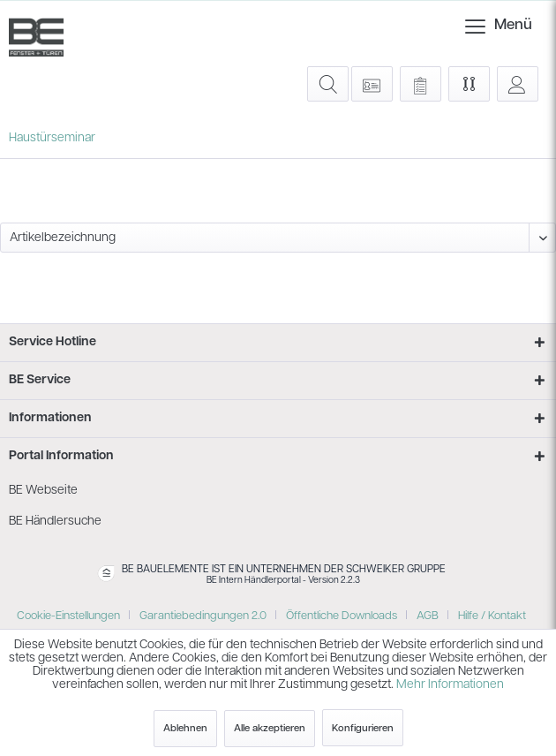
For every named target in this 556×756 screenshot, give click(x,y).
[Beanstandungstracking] (421, 84)
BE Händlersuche (55, 522)
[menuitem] (477, 26)
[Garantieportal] (372, 84)
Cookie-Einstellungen (68, 616)
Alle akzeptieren (270, 729)
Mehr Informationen (450, 685)
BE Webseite (43, 491)
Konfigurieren (363, 729)
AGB (428, 616)
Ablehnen (185, 729)
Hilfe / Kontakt (492, 616)
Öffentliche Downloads (342, 616)
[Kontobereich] (518, 84)
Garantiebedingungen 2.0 (203, 616)
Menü (483, 23)
